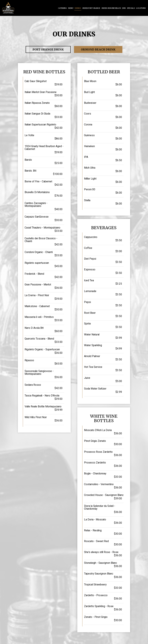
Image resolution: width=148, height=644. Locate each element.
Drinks (78, 8)
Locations (141, 8)
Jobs (124, 8)
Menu (71, 8)
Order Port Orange (91, 8)
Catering (62, 8)
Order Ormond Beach (111, 8)
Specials (131, 8)
